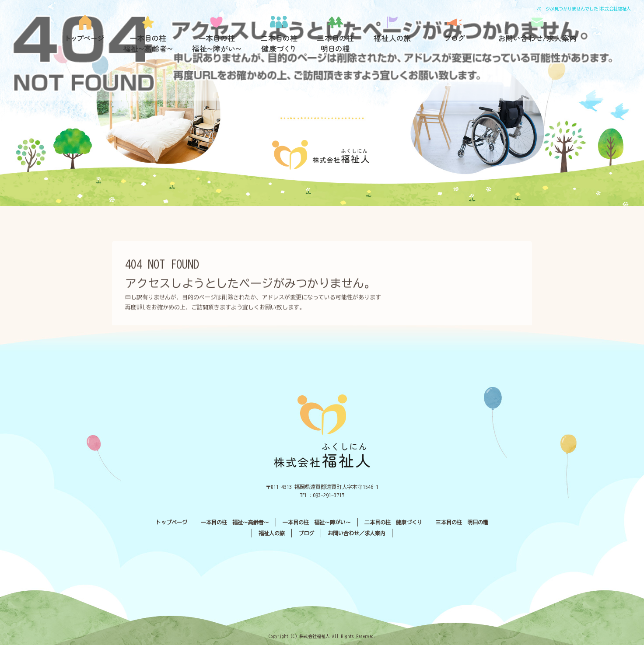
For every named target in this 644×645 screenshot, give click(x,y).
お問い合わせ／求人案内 (538, 34)
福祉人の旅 (395, 34)
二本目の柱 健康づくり (273, 34)
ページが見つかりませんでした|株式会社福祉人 (584, 9)
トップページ (85, 34)
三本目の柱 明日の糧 (334, 34)
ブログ (458, 34)
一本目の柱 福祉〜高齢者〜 (144, 34)
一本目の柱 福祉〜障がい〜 (210, 34)
